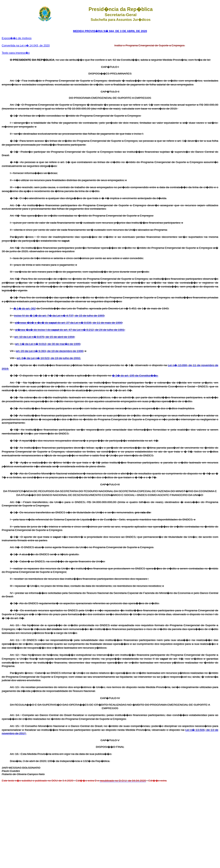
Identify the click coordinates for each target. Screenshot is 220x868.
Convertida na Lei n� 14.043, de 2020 (26, 45)
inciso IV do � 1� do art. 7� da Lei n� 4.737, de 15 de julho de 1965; (59, 316)
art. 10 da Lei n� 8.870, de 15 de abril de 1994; (45, 337)
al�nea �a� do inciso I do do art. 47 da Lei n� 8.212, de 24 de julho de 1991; (70, 330)
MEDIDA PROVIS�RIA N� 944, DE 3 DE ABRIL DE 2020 (110, 31)
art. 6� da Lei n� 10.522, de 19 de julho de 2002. (49, 358)
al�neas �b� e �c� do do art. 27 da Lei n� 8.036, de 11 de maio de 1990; (69, 323)
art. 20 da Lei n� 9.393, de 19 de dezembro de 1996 (50, 351)
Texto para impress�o (16, 53)
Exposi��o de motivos (17, 38)
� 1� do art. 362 (25, 308)
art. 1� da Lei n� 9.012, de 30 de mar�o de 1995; (48, 344)
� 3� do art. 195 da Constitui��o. (135, 376)
